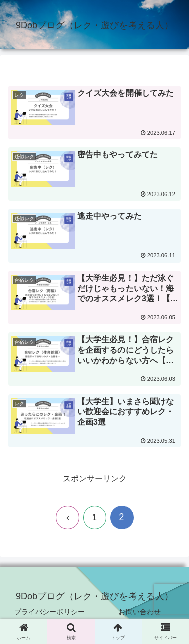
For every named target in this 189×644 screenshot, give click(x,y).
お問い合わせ (140, 612)
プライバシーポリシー (49, 612)
